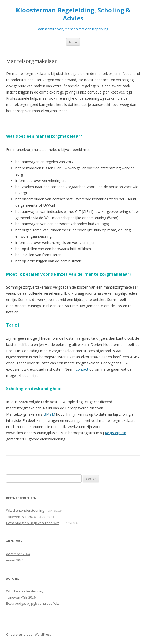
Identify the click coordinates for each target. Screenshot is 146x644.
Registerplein (115, 433)
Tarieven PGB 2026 (21, 517)
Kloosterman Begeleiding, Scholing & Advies (73, 14)
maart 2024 (15, 560)
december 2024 (18, 554)
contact (82, 369)
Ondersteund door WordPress (29, 635)
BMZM (49, 414)
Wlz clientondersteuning (25, 510)
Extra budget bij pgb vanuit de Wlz (33, 523)
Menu (73, 42)
